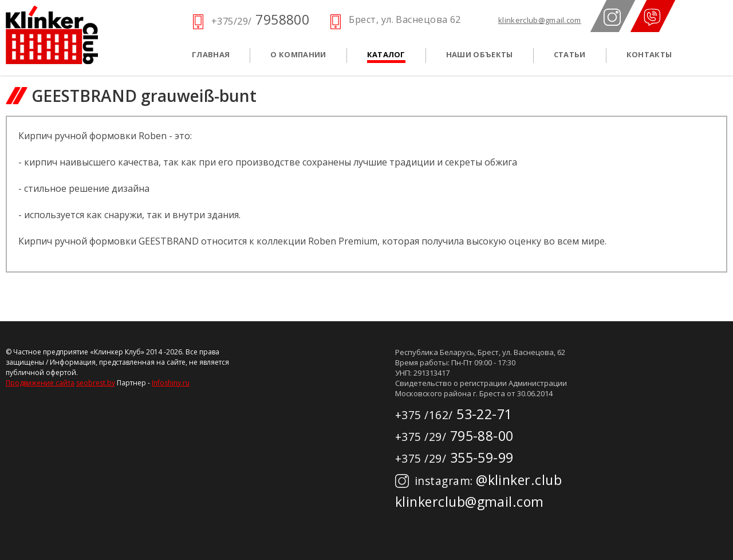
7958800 (260, 19)
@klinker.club (478, 480)
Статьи (570, 54)
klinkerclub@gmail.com (540, 20)
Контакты (649, 54)
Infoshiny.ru (171, 383)
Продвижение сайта (40, 383)
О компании (298, 54)
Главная (211, 54)
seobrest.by (96, 383)
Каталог (386, 54)
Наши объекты (480, 54)
